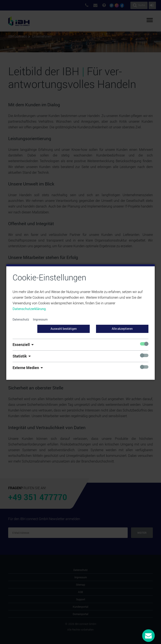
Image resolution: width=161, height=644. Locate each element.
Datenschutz (21, 319)
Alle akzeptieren (122, 329)
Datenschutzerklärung (29, 309)
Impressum (40, 319)
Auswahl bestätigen (64, 329)
